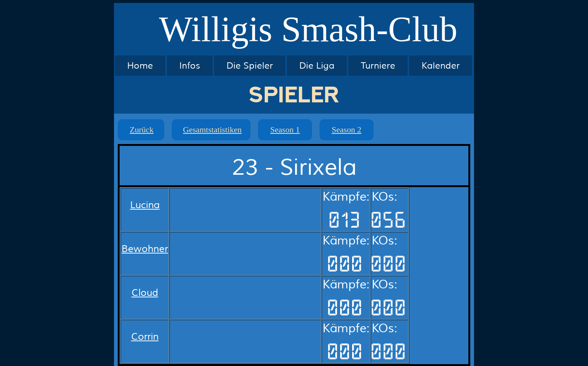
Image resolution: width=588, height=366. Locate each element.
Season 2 (347, 130)
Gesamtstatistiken (212, 130)
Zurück (142, 130)
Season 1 (285, 130)
